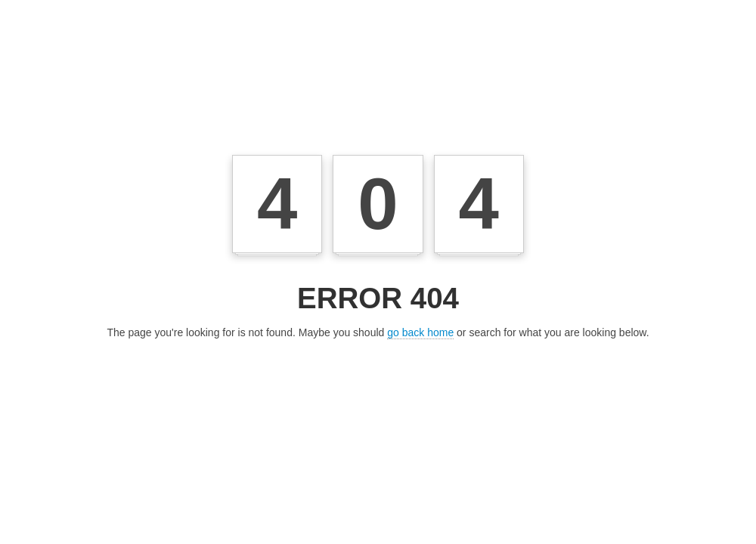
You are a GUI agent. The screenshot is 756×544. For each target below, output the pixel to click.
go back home (420, 332)
